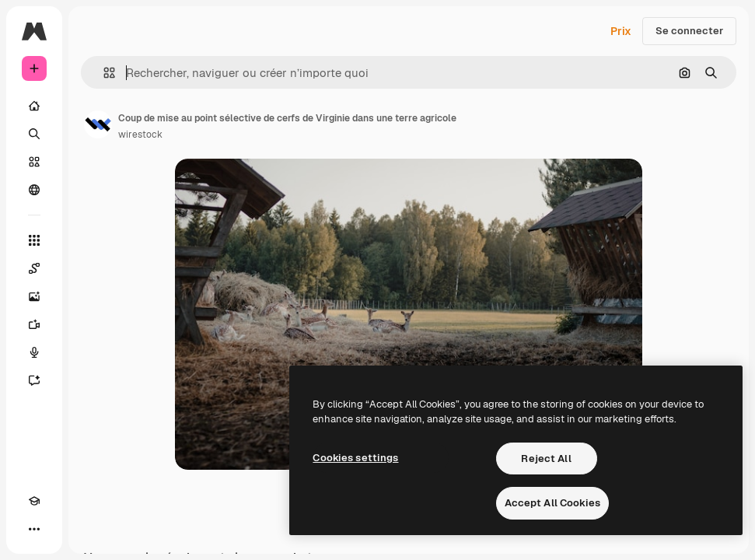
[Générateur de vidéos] (34, 324)
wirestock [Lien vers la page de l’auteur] (140, 135)
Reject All (546, 458)
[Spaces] (34, 268)
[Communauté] (34, 190)
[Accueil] (34, 106)
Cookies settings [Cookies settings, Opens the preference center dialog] (355, 458)
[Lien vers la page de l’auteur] (98, 124)
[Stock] (34, 162)
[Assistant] (34, 380)
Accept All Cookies (552, 503)
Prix (621, 31)
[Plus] (34, 529)
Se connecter (689, 31)
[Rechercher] (34, 134)
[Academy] (34, 501)
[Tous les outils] (34, 240)
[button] (103, 73)
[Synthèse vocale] (34, 352)
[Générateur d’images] (34, 296)
